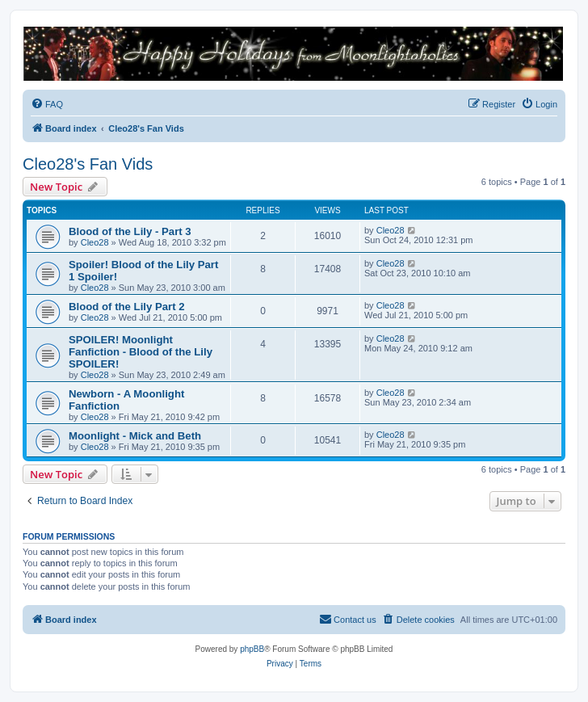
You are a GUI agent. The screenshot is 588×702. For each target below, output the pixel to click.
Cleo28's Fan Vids (88, 164)
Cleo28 (95, 242)
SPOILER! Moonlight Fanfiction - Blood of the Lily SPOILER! (141, 352)
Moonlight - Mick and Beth (135, 436)
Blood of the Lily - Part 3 (130, 231)
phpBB (252, 649)
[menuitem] (47, 104)
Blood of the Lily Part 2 (127, 307)
